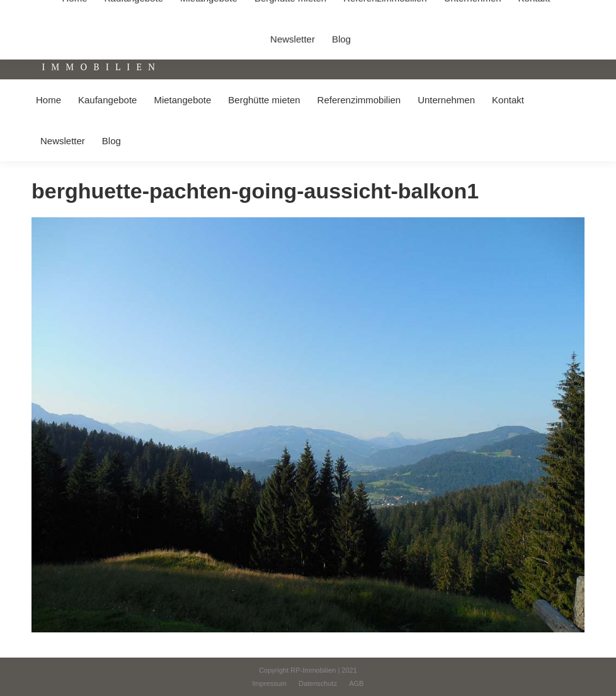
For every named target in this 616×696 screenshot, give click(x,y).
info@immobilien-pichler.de (299, 12)
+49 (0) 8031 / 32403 (199, 12)
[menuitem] (48, 100)
